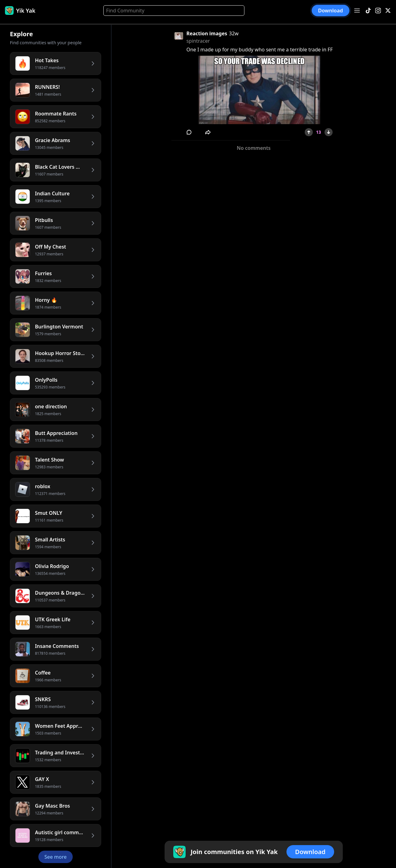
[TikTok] (368, 11)
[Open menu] (357, 11)
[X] (388, 11)
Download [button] (331, 10)
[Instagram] (378, 11)
